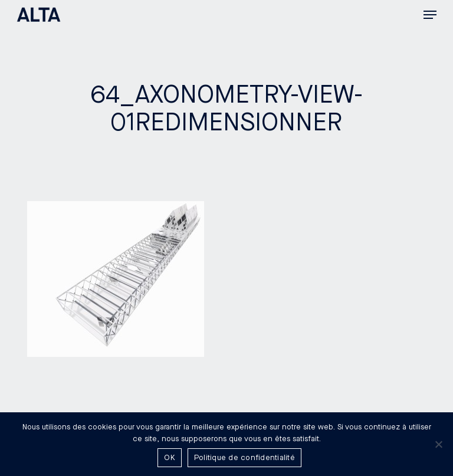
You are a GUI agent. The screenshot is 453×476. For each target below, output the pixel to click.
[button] (430, 15)
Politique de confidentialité (244, 458)
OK (170, 458)
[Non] (438, 444)
